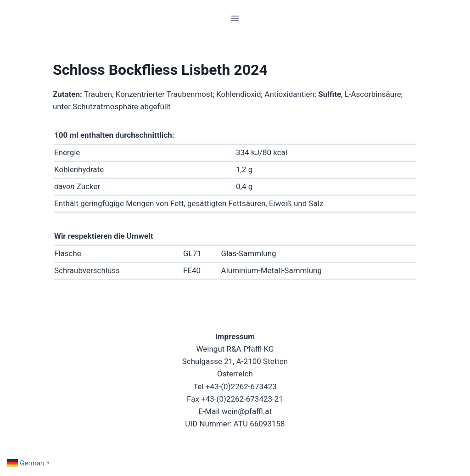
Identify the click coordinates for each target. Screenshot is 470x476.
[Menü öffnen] (235, 18)
